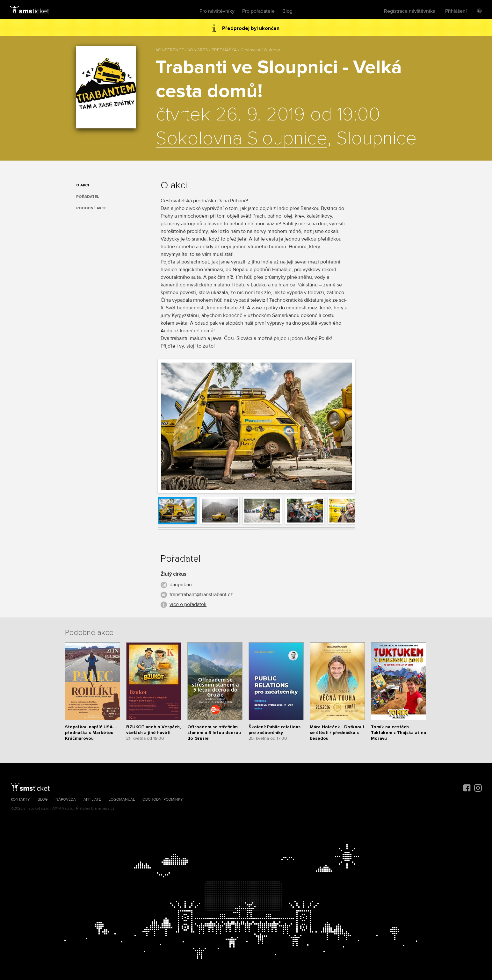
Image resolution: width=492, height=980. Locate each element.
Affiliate (92, 800)
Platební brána (88, 808)
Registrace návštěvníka (410, 11)
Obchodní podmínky (163, 800)
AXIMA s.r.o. (63, 808)
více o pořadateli (188, 604)
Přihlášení (456, 11)
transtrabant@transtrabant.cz (201, 594)
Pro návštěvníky (217, 11)
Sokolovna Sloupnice (242, 139)
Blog (287, 11)
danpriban (181, 585)
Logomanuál (122, 800)
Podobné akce (91, 208)
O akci (83, 185)
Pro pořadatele (258, 11)
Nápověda (66, 800)
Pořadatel (88, 197)
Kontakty (20, 800)
